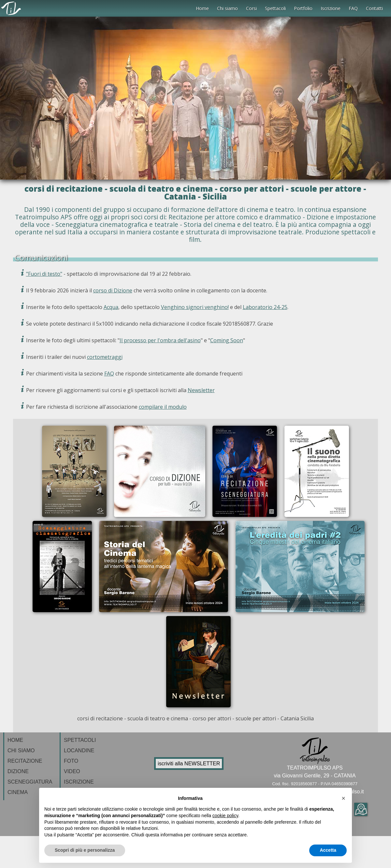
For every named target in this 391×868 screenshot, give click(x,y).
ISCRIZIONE (79, 782)
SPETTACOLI (80, 740)
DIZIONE (18, 771)
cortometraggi (105, 357)
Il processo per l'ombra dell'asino (160, 340)
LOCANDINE (79, 750)
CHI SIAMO (21, 750)
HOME (15, 740)
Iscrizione (331, 8)
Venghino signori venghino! (195, 307)
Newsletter (201, 390)
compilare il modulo (163, 407)
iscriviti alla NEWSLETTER (189, 764)
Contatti (374, 8)
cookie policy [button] (225, 816)
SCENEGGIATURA (30, 782)
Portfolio (303, 8)
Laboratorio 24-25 (265, 307)
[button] (343, 798)
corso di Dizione (113, 290)
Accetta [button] (328, 850)
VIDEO (72, 771)
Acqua (111, 307)
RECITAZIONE (25, 761)
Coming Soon (227, 340)
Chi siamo (227, 8)
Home (202, 8)
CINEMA (18, 792)
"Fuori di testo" (44, 274)
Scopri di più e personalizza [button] (85, 850)
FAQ (353, 8)
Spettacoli (275, 8)
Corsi (251, 8)
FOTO (71, 761)
